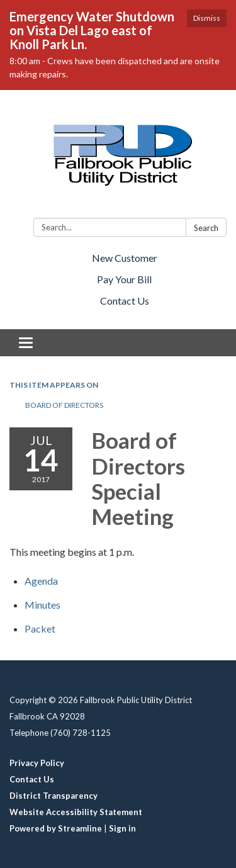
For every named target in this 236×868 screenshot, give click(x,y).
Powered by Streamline (56, 828)
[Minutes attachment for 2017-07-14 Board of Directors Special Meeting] (42, 605)
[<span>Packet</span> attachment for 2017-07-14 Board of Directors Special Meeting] (40, 628)
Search (206, 228)
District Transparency (53, 796)
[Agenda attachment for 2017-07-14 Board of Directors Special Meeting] (41, 581)
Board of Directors (64, 405)
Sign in (122, 828)
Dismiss (207, 18)
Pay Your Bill (124, 279)
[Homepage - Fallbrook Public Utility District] (118, 156)
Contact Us (125, 301)
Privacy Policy (37, 763)
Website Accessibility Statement (76, 812)
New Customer (125, 258)
